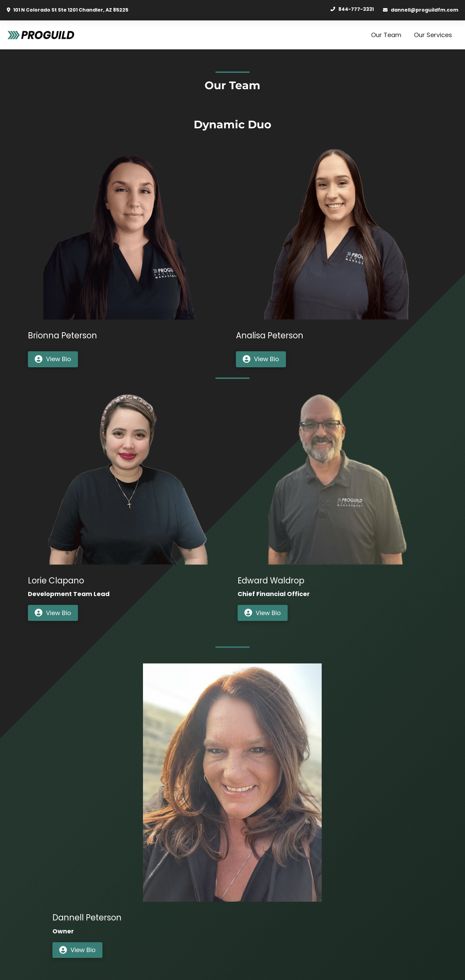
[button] (53, 359)
